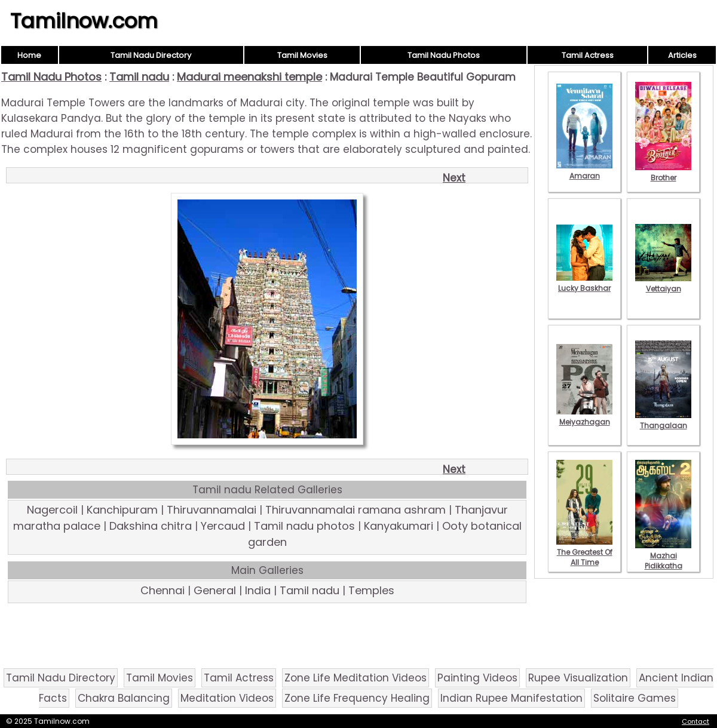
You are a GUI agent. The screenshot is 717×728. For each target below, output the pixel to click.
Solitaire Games (635, 698)
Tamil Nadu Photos (444, 55)
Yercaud (223, 526)
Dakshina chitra (151, 526)
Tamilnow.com (84, 21)
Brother (663, 173)
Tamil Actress (588, 55)
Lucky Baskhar (584, 283)
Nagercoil (52, 510)
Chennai (163, 590)
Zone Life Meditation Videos (356, 678)
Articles (682, 55)
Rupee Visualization (578, 678)
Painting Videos (477, 678)
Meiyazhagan (584, 417)
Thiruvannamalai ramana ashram (356, 510)
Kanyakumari (399, 526)
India (258, 590)
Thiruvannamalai (212, 510)
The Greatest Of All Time (584, 552)
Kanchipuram (122, 510)
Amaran (584, 171)
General (215, 590)
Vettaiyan (663, 284)
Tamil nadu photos (304, 526)
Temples (371, 590)
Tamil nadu (139, 77)
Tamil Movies (302, 55)
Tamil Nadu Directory (151, 55)
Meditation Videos (227, 698)
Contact (695, 721)
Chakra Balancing (124, 698)
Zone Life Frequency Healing (357, 698)
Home (29, 55)
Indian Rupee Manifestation (511, 698)
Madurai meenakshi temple (249, 77)
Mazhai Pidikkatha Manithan (663, 561)
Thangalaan (663, 420)
